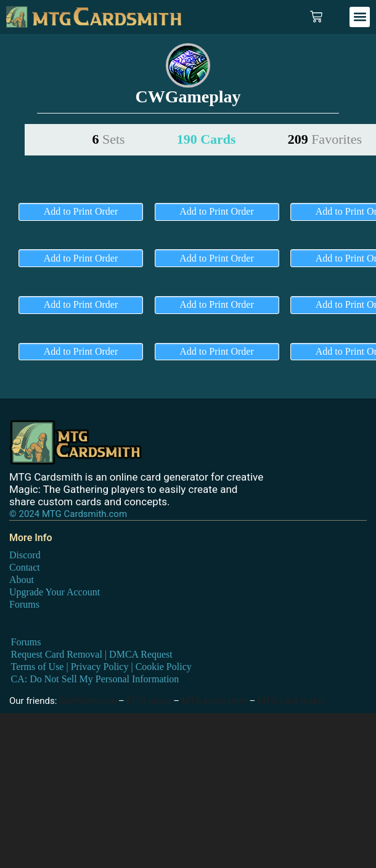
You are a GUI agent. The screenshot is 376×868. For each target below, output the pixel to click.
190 (206, 139)
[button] (360, 17)
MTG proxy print (215, 701)
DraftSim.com (88, 701)
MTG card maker (292, 701)
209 (325, 139)
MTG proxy (149, 701)
